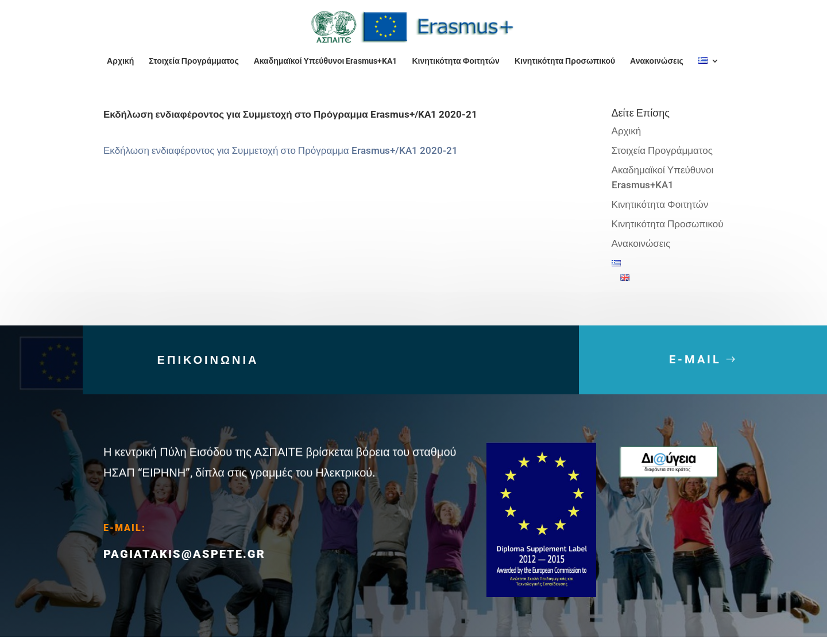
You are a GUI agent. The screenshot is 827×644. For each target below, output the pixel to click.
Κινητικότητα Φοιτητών (455, 61)
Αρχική (120, 61)
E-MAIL (695, 370)
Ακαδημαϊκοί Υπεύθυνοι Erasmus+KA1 (326, 61)
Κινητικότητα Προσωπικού (565, 61)
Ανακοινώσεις (657, 61)
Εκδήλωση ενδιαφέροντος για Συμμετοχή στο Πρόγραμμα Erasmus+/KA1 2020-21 (281, 150)
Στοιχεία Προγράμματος (194, 61)
